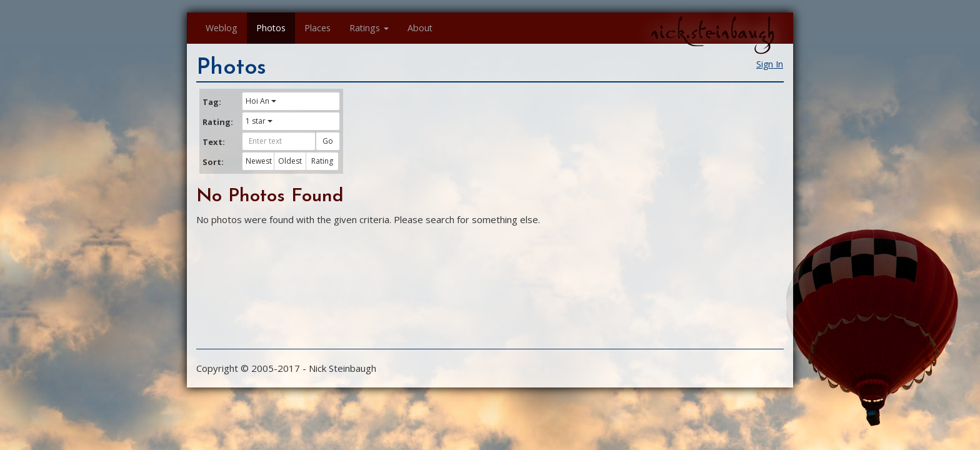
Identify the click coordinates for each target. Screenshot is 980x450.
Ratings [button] (369, 28)
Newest (259, 161)
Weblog (222, 28)
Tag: (212, 102)
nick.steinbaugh (712, 32)
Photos (271, 28)
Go (328, 141)
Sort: (213, 162)
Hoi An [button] (261, 101)
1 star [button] (259, 121)
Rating (322, 161)
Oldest (290, 161)
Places (317, 28)
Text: (214, 142)
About (420, 28)
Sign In (770, 64)
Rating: (217, 122)
